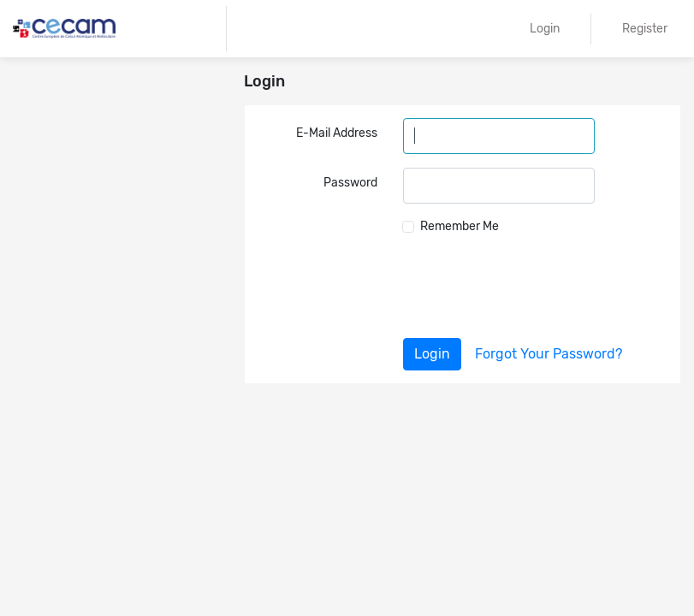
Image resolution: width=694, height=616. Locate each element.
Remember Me (460, 226)
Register (645, 29)
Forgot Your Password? (549, 354)
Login (545, 29)
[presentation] (537, 287)
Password (350, 183)
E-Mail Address (337, 133)
